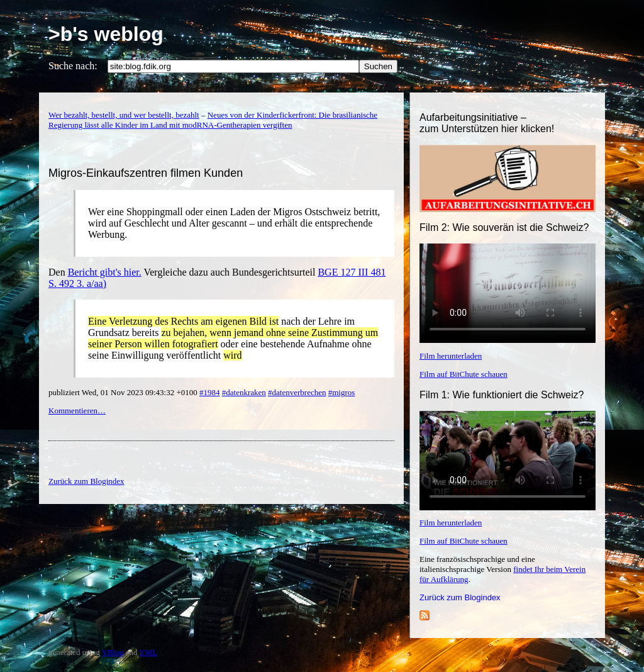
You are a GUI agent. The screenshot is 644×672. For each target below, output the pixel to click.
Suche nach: (73, 66)
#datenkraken (244, 392)
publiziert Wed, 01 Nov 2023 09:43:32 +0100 (124, 392)
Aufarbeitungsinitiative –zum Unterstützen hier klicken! (487, 123)
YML (148, 652)
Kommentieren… (77, 411)
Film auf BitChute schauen (464, 374)
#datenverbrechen (297, 392)
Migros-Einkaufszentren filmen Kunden (146, 173)
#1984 (210, 392)
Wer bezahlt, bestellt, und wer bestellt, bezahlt (124, 115)
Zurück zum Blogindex (460, 597)
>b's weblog (106, 34)
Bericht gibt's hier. (105, 272)
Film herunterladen (451, 356)
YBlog (113, 652)
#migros (342, 392)
